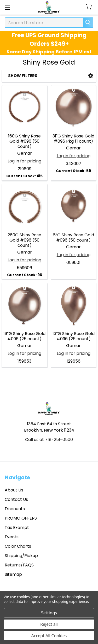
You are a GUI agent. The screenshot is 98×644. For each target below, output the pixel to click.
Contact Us (16, 499)
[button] (91, 76)
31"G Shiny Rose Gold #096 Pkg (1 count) (73, 139)
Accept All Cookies (49, 636)
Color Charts (18, 546)
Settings (49, 613)
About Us (14, 490)
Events (12, 537)
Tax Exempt (17, 528)
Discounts (15, 509)
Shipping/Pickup (21, 556)
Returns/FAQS (19, 565)
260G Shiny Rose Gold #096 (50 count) (24, 240)
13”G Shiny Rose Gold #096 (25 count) (74, 336)
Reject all (49, 624)
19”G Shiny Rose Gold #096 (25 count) (24, 336)
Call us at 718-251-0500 (49, 440)
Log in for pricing (24, 161)
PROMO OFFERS (21, 518)
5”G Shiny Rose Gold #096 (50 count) (74, 238)
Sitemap (13, 574)
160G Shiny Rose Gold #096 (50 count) (24, 141)
